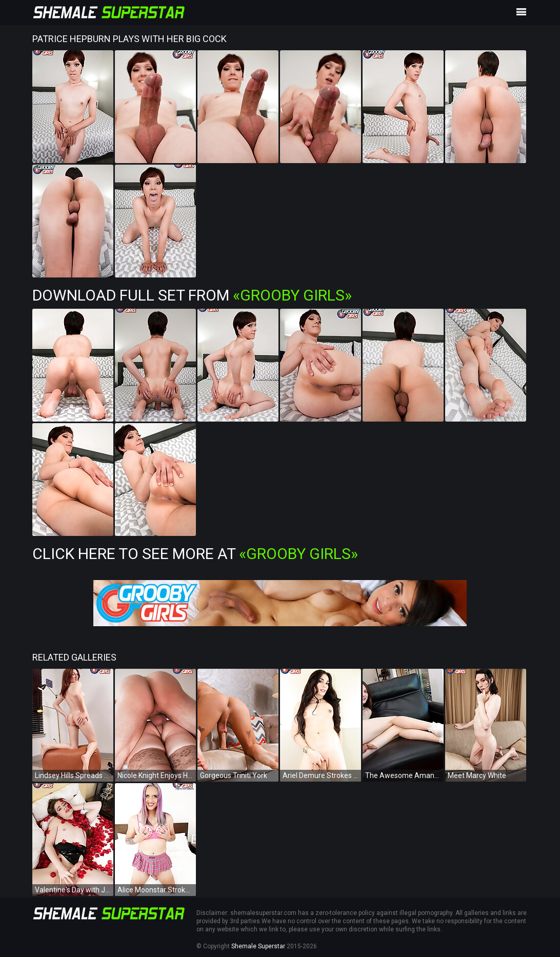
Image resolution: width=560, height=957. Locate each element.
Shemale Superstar (258, 946)
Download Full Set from (192, 295)
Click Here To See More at (195, 554)
